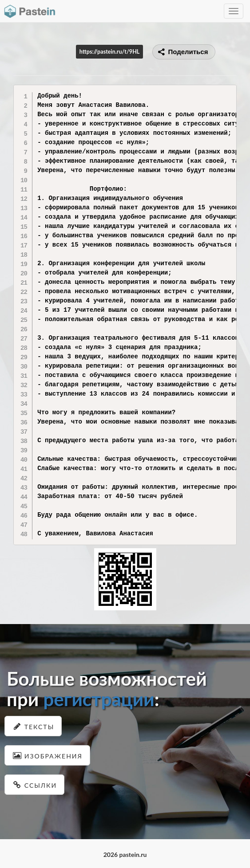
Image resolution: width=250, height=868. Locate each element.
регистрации (99, 699)
